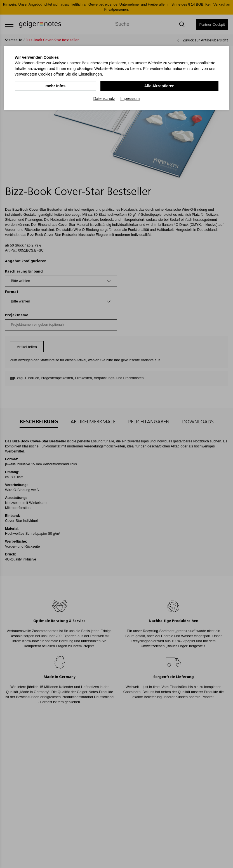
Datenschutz (104, 98)
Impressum (130, 98)
